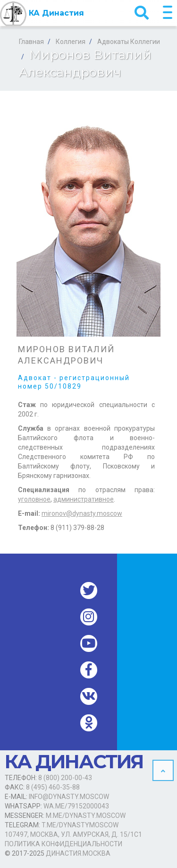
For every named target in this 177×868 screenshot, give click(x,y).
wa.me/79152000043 (76, 806)
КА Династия (42, 14)
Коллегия (71, 42)
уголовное (34, 499)
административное (84, 499)
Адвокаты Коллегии (129, 42)
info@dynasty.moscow (69, 797)
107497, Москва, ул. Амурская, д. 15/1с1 (73, 834)
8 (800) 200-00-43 (65, 778)
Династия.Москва (78, 853)
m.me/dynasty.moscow (86, 816)
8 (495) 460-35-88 (53, 787)
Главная (31, 42)
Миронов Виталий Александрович (66, 355)
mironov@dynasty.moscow (82, 513)
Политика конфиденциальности (63, 844)
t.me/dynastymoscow (80, 825)
